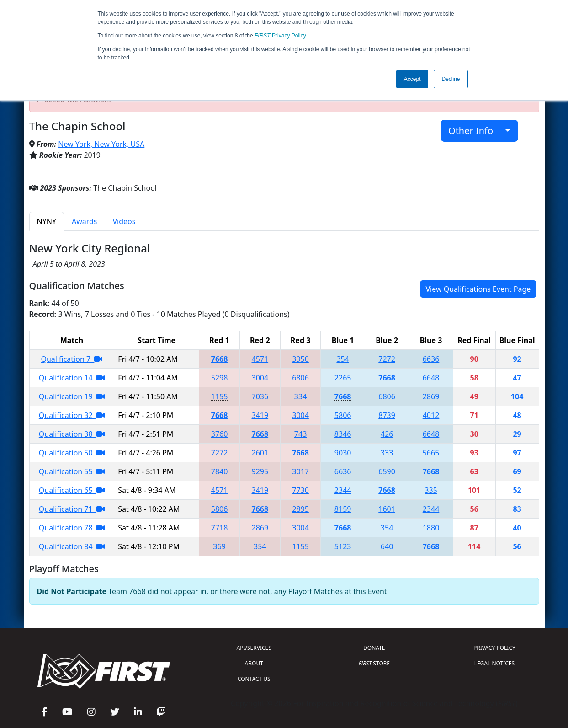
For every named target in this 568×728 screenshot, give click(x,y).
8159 (343, 509)
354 (342, 359)
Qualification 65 (72, 490)
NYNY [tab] (47, 221)
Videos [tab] (124, 221)
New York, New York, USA (101, 144)
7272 (387, 359)
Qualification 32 (72, 415)
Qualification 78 (72, 528)
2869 (431, 396)
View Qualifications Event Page (478, 289)
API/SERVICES (254, 648)
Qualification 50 (72, 453)
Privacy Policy (280, 36)
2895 (300, 509)
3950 (300, 359)
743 (300, 434)
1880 (431, 528)
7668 (220, 359)
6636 (431, 359)
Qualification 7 (72, 359)
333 (387, 453)
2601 (260, 453)
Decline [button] (451, 79)
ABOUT (254, 663)
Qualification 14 (72, 378)
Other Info (475, 131)
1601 (387, 509)
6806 (300, 378)
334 (300, 396)
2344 (343, 490)
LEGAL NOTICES (495, 663)
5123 (343, 546)
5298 (220, 378)
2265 (343, 378)
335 (431, 490)
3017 (300, 471)
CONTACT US (254, 679)
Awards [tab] (85, 221)
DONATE (374, 648)
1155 (220, 396)
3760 (220, 434)
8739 (387, 415)
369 (219, 546)
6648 (431, 378)
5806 (343, 415)
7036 (260, 396)
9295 (260, 471)
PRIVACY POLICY (494, 648)
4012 (431, 415)
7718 (220, 528)
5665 (431, 453)
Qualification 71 (72, 509)
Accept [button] (412, 79)
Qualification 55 (72, 471)
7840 (220, 471)
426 (387, 434)
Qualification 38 (72, 434)
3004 (260, 378)
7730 (300, 490)
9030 (343, 453)
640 (387, 546)
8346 (343, 434)
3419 (260, 415)
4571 (260, 359)
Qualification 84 (72, 546)
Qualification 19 (72, 396)
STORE (374, 663)
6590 (387, 471)
